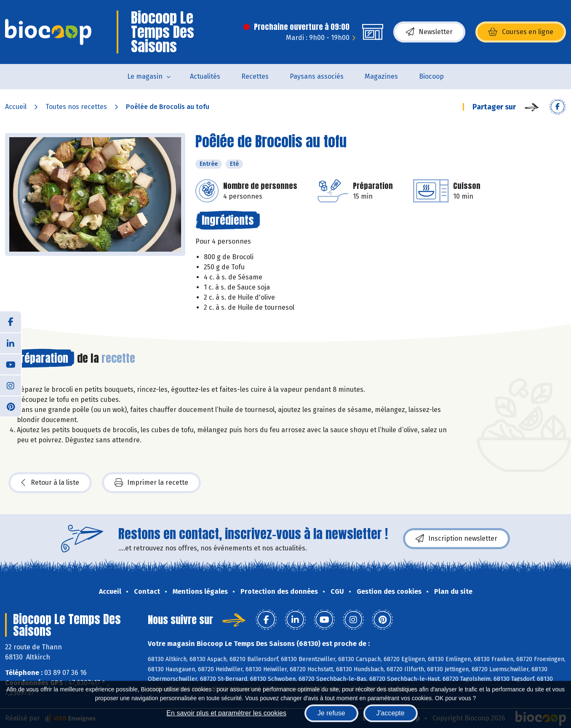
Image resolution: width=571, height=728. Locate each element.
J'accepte (391, 713)
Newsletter (429, 32)
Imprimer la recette (151, 483)
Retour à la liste (50, 483)
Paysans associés (317, 76)
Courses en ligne (521, 32)
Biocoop (431, 76)
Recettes (255, 76)
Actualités (205, 76)
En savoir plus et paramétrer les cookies (226, 713)
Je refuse (331, 713)
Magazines (381, 76)
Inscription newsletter (456, 539)
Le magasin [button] (145, 76)
